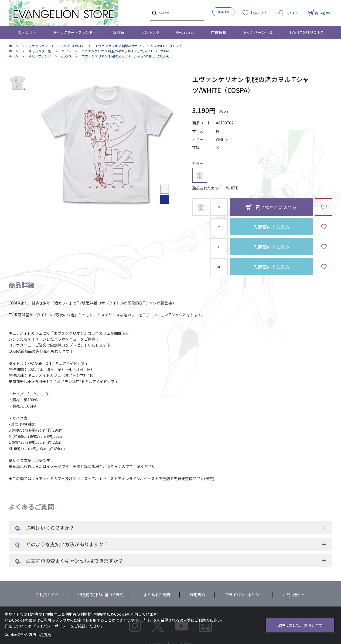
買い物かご (320, 13)
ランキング (150, 32)
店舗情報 (219, 32)
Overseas (185, 32)
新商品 (119, 32)
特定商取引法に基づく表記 (101, 595)
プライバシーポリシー (244, 595)
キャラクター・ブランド (73, 32)
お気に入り (259, 13)
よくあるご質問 (157, 595)
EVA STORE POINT (306, 32)
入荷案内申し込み (271, 227)
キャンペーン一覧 (258, 32)
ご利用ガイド (47, 595)
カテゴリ (25, 32)
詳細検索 (223, 12)
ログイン (291, 13)
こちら (46, 634)
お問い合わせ (294, 595)
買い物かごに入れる (276, 207)
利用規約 (197, 595)
